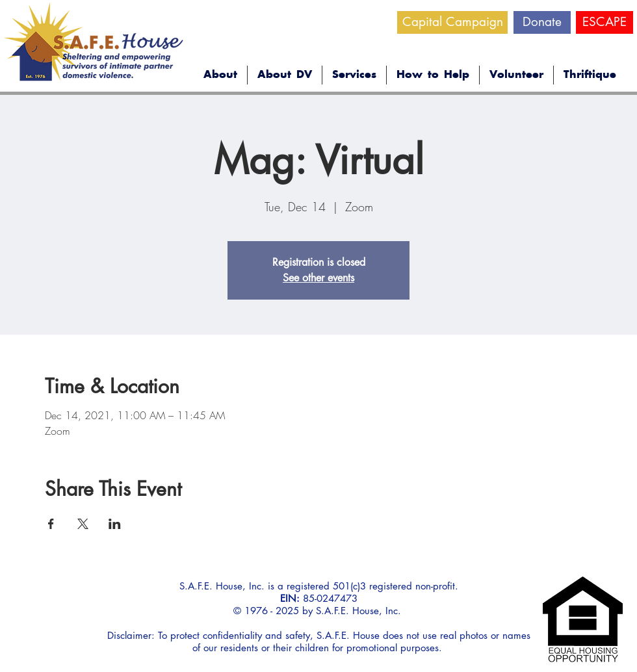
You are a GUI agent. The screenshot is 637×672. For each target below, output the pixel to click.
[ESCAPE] (604, 22)
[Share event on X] (83, 524)
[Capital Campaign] (452, 22)
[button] (220, 75)
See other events (318, 278)
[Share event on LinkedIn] (115, 524)
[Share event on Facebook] (51, 524)
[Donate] (542, 22)
